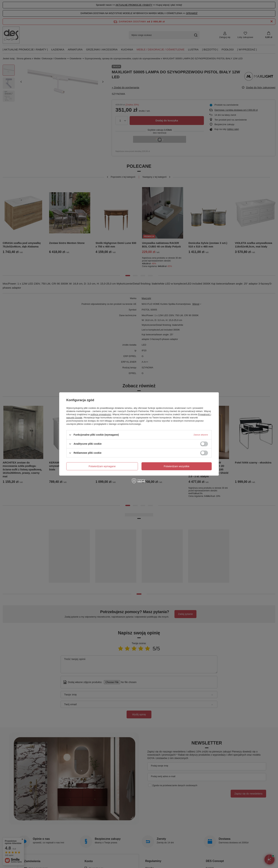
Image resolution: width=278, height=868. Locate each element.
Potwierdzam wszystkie (177, 466)
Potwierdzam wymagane (102, 466)
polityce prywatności (101, 414)
